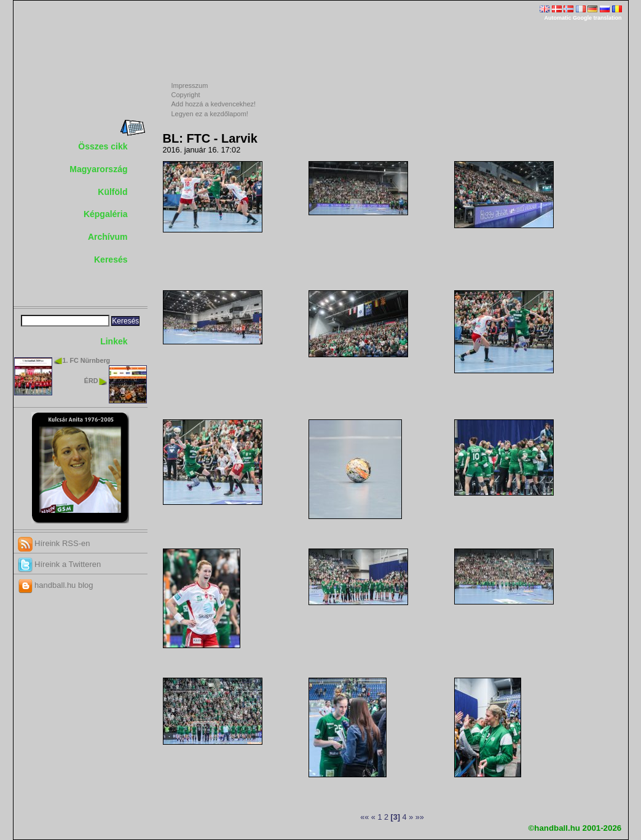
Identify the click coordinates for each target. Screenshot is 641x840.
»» (420, 817)
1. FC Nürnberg (87, 360)
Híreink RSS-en (54, 543)
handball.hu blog (56, 585)
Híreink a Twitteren (60, 564)
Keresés (111, 260)
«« (364, 817)
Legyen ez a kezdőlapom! (210, 114)
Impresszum (190, 85)
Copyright (186, 95)
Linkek (114, 341)
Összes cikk (103, 146)
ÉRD (91, 381)
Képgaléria (106, 214)
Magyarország (98, 169)
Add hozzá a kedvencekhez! (214, 104)
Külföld (112, 192)
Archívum (108, 237)
